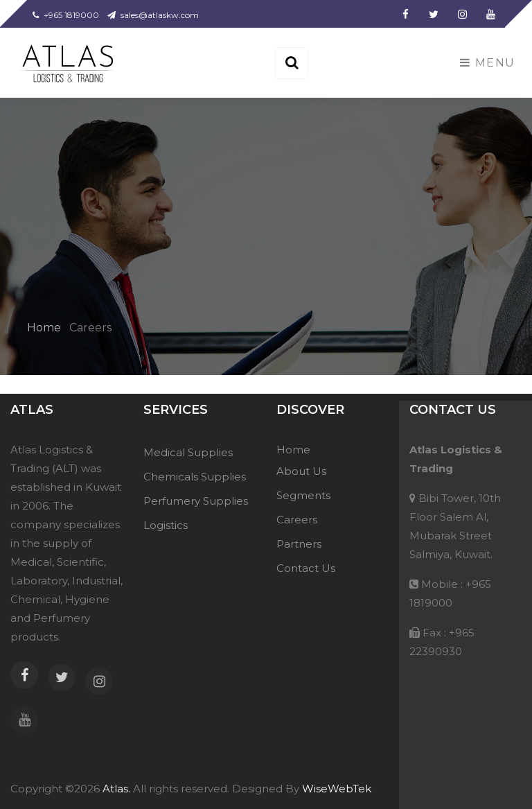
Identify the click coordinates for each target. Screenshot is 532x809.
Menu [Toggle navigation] (488, 63)
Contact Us (306, 568)
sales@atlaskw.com (153, 15)
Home (45, 328)
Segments (303, 495)
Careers (297, 520)
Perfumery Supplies (196, 501)
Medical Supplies (188, 452)
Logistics (166, 525)
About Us (301, 471)
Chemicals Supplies (195, 477)
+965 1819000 (66, 15)
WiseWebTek (337, 789)
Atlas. (115, 789)
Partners (299, 544)
